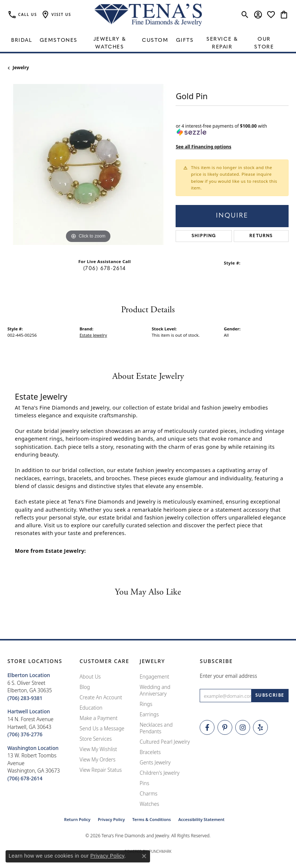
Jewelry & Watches (110, 43)
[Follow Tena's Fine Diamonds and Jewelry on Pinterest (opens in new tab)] (225, 727)
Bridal (22, 41)
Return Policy (77, 819)
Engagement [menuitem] (154, 677)
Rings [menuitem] (146, 704)
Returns (261, 236)
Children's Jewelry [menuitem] (159, 773)
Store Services (96, 739)
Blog (85, 687)
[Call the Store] (25, 698)
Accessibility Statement (201, 819)
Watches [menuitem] (149, 804)
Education (91, 708)
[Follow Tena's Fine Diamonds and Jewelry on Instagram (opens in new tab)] (243, 727)
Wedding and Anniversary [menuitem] (155, 690)
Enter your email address (228, 676)
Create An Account (101, 697)
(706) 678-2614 (105, 269)
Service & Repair (222, 43)
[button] (56, 15)
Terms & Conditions (152, 819)
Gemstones (59, 41)
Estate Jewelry (93, 335)
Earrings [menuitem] (149, 714)
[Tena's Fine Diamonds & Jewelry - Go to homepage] (148, 15)
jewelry (21, 68)
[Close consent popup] (144, 856)
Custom (155, 41)
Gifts (185, 41)
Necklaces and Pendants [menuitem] (156, 728)
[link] (22, 15)
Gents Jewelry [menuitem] (155, 762)
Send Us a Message (102, 728)
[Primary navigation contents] (148, 41)
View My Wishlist (98, 749)
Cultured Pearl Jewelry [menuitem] (165, 742)
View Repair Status (101, 770)
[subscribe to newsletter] (270, 696)
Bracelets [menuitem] (150, 752)
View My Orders (98, 759)
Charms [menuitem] (149, 793)
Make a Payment (99, 718)
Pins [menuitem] (144, 783)
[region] (88, 164)
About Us (90, 677)
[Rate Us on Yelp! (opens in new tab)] (260, 727)
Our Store (264, 43)
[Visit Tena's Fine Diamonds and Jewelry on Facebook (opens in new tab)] (207, 727)
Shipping (204, 236)
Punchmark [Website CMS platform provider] (160, 851)
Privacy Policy (111, 819)
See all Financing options (203, 147)
